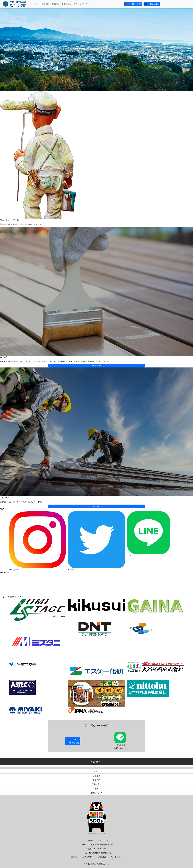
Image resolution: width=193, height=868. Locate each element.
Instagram (14, 570)
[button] (133, 4)
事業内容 (55, 4)
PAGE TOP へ (96, 762)
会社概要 (45, 4)
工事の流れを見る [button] (96, 506)
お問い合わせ (86, 4)
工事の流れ (66, 4)
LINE (129, 556)
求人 (76, 4)
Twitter (71, 570)
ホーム (36, 4)
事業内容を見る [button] (96, 366)
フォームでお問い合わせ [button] (73, 741)
